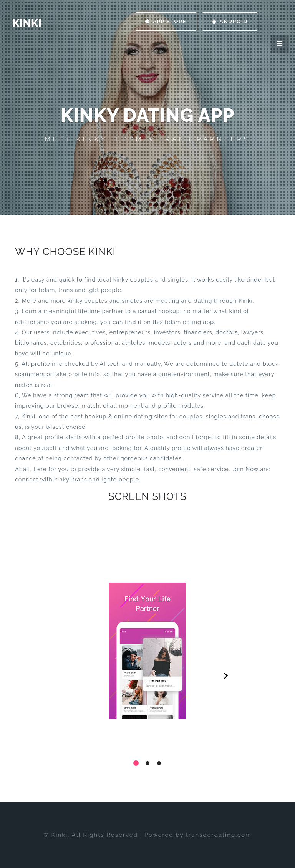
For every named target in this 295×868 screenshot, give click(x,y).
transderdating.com (219, 835)
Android (230, 21)
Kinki (27, 23)
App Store (166, 21)
